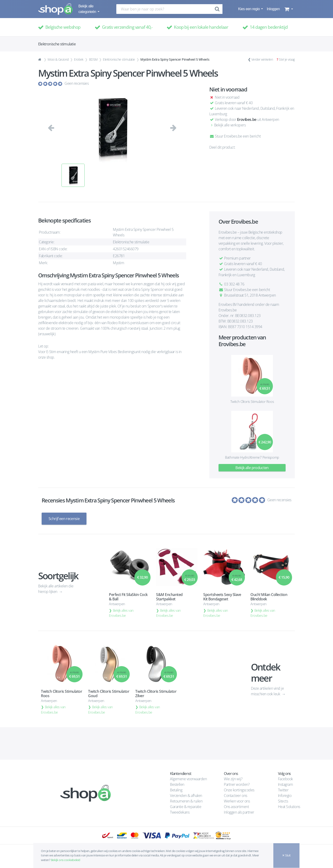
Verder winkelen (262, 59)
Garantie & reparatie (186, 807)
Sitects (283, 801)
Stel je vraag (287, 59)
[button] (288, 9)
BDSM (93, 59)
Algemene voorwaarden (188, 779)
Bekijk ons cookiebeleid (66, 860)
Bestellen (177, 784)
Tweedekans (180, 812)
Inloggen (273, 9)
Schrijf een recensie (64, 519)
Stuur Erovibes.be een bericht (235, 136)
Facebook (285, 779)
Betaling (176, 790)
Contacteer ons (235, 796)
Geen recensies (77, 83)
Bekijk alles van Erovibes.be (121, 613)
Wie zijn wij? (233, 779)
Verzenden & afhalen (186, 796)
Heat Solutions (290, 807)
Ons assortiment (236, 807)
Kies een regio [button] (249, 9)
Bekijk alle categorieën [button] (88, 9)
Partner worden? (237, 784)
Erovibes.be (247, 119)
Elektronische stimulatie (119, 59)
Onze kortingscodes (239, 790)
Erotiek (79, 59)
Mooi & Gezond (58, 59)
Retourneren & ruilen (186, 801)
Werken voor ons (237, 801)
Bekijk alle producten (252, 468)
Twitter (283, 790)
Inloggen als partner (239, 812)
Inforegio (285, 796)
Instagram (285, 784)
